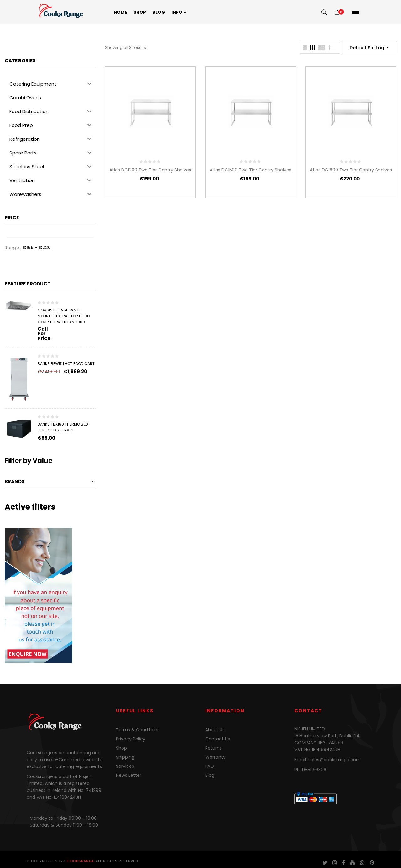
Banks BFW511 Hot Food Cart (66, 364)
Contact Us (218, 739)
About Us (215, 730)
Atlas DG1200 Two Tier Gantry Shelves (150, 170)
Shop (121, 748)
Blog (210, 775)
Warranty (215, 757)
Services (125, 766)
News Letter (129, 775)
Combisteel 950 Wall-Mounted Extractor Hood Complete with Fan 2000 (64, 316)
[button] (339, 13)
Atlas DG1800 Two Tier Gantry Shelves (351, 170)
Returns (214, 748)
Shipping (125, 757)
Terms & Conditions (138, 730)
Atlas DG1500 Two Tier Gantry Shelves (250, 170)
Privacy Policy (131, 739)
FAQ (210, 766)
